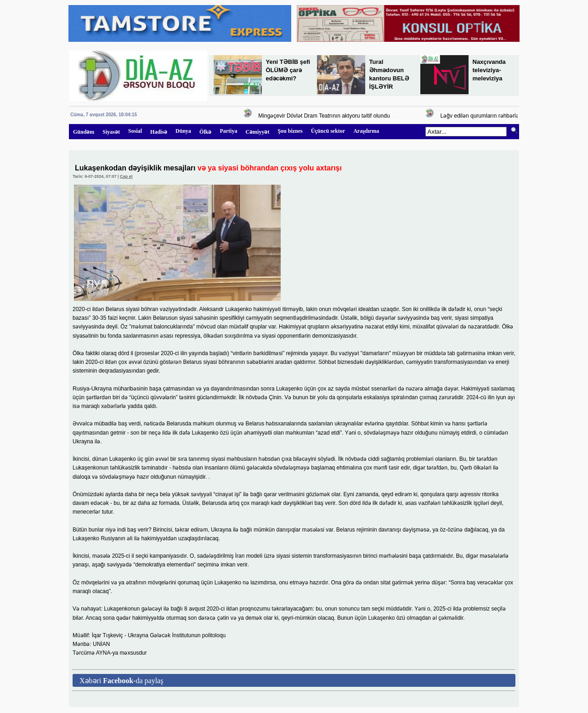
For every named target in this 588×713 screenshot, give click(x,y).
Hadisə (159, 132)
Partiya (228, 131)
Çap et (126, 176)
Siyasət (111, 132)
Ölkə (205, 132)
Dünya (183, 131)
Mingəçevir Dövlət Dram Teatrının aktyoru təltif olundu (325, 116)
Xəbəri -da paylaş (121, 681)
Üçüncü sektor (328, 131)
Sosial (135, 131)
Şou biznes (290, 131)
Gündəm (84, 132)
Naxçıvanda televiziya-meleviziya (489, 70)
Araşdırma (366, 131)
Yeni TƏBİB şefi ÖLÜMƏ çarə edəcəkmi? (288, 70)
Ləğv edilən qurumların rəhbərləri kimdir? (492, 116)
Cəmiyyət (257, 132)
